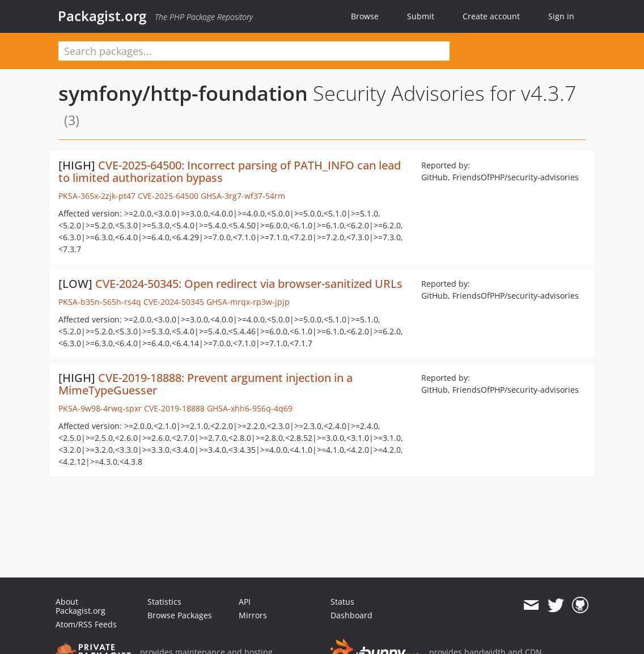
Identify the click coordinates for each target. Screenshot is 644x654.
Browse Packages (180, 615)
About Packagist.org (80, 606)
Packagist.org (102, 16)
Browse (365, 16)
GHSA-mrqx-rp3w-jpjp (248, 302)
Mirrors (253, 615)
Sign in (561, 16)
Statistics (164, 602)
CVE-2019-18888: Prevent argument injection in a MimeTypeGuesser (206, 384)
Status (342, 602)
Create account (491, 16)
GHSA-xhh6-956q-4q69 (250, 408)
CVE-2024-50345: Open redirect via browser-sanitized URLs (249, 284)
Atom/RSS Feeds (86, 624)
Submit (421, 16)
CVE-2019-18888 (174, 408)
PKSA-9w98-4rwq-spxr (100, 408)
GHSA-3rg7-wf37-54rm (243, 196)
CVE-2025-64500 (168, 196)
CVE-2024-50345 (174, 302)
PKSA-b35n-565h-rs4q (100, 302)
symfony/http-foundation (183, 93)
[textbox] (254, 51)
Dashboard (351, 615)
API (245, 602)
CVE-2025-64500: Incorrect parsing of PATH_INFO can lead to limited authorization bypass (230, 171)
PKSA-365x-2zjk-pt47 (97, 196)
